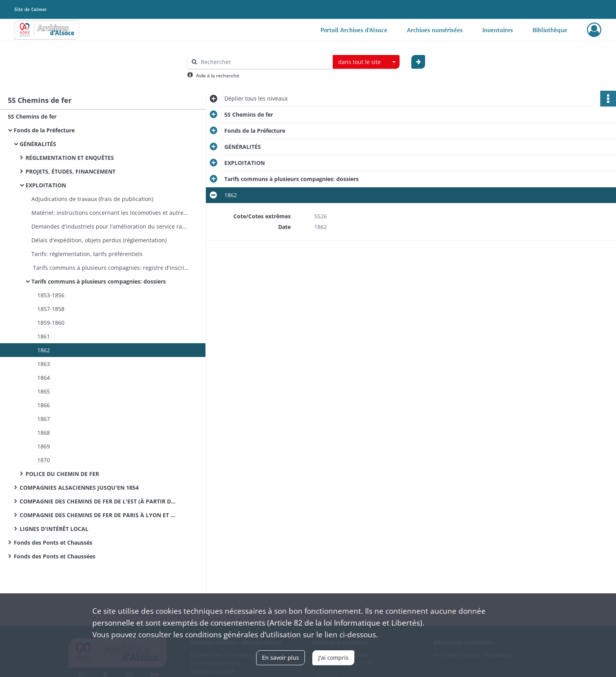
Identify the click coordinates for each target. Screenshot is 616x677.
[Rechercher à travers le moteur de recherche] (264, 62)
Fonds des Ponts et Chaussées (55, 556)
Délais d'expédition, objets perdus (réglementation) (100, 240)
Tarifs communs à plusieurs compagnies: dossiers (99, 281)
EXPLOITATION (46, 185)
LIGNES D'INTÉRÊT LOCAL (54, 529)
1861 (44, 336)
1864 (44, 378)
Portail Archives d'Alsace (354, 30)
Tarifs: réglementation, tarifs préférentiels (88, 254)
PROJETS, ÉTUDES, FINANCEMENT (71, 171)
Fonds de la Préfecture (44, 130)
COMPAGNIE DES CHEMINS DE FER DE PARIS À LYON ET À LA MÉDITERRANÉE (98, 515)
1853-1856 (51, 295)
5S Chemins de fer (32, 116)
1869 (44, 446)
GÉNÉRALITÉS (38, 144)
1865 (44, 391)
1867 (44, 419)
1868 (44, 433)
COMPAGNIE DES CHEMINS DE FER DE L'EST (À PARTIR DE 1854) (98, 501)
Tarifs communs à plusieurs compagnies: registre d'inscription (110, 268)
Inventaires (498, 30)
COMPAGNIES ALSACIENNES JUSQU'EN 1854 (79, 488)
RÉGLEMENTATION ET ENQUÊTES (70, 158)
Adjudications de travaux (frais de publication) (93, 199)
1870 (44, 460)
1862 (44, 350)
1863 (44, 364)
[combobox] (366, 62)
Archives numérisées (435, 30)
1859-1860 (51, 323)
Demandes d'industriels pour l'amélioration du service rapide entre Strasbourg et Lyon (110, 226)
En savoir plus (280, 658)
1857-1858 (51, 309)
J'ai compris (333, 658)
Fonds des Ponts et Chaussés (53, 543)
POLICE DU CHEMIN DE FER (62, 474)
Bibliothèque (550, 30)
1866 (44, 405)
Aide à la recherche (218, 76)
